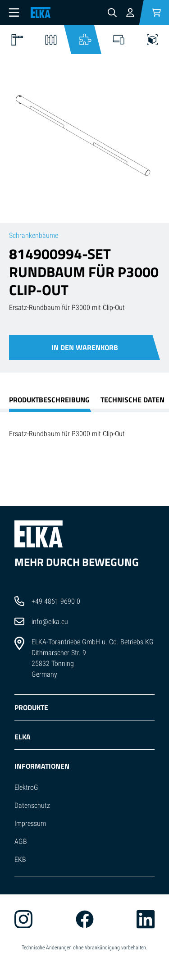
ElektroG (26, 787)
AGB (21, 841)
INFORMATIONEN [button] (42, 766)
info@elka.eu (50, 622)
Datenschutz (32, 805)
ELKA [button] (23, 737)
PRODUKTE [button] (31, 707)
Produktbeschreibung (49, 400)
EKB (20, 859)
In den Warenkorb (85, 347)
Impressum (30, 823)
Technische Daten (132, 400)
